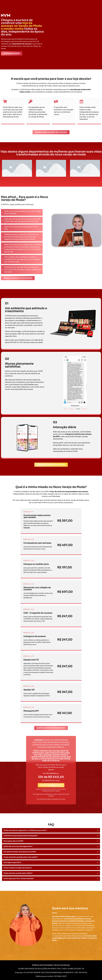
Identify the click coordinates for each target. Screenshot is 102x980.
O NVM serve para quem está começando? (21, 836)
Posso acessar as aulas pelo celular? (18, 873)
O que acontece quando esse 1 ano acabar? (21, 857)
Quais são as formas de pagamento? (18, 846)
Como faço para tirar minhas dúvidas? (19, 878)
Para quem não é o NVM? (13, 841)
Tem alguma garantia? (12, 862)
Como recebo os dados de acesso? (18, 868)
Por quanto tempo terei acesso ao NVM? (20, 852)
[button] (17, 168)
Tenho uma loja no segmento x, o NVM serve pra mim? (25, 830)
